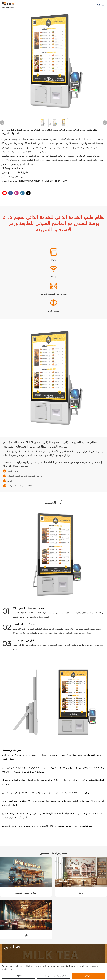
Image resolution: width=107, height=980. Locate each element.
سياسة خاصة (8, 969)
